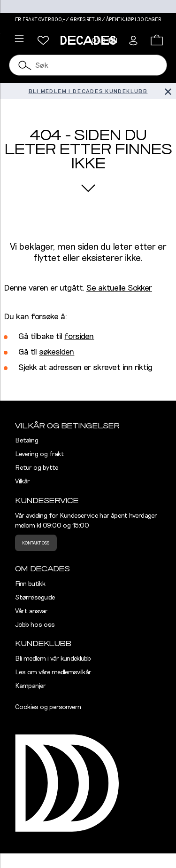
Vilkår (23, 481)
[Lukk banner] (168, 91)
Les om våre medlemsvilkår (53, 672)
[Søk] (25, 65)
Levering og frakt (40, 454)
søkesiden (57, 352)
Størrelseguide (35, 598)
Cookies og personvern (48, 707)
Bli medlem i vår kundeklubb (53, 659)
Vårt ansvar (31, 611)
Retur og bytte (37, 468)
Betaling (27, 441)
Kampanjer (31, 686)
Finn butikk (30, 584)
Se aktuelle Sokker (119, 288)
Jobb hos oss (35, 625)
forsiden (79, 337)
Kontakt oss (36, 543)
